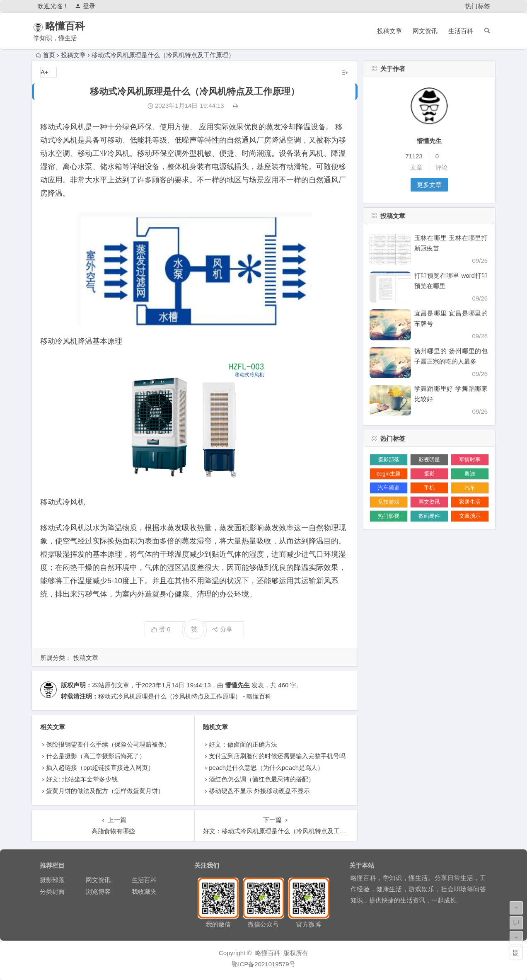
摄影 (429, 474)
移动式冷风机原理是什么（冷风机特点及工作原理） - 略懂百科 (185, 696)
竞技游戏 (389, 502)
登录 (85, 6)
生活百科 (461, 31)
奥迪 (470, 474)
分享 (222, 629)
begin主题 (389, 474)
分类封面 (52, 891)
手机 (429, 488)
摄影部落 (389, 460)
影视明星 (429, 460)
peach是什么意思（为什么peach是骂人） (266, 768)
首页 (45, 55)
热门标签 (478, 6)
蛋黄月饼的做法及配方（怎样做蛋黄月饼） (105, 791)
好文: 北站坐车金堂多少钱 (82, 779)
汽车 (470, 488)
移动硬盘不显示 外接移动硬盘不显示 (259, 791)
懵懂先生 (237, 685)
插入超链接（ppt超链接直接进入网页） (100, 768)
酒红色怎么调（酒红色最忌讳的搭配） (262, 779)
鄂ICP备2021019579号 (263, 964)
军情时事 (470, 460)
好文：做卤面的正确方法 (243, 744)
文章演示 (470, 516)
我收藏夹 (144, 891)
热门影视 (389, 516)
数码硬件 (429, 516)
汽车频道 (389, 488)
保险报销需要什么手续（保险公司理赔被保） (108, 744)
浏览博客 (98, 891)
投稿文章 (389, 31)
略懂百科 (76, 26)
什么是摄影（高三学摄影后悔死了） (96, 756)
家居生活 (470, 502)
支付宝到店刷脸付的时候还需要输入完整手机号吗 (277, 756)
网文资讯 (425, 31)
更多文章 (429, 185)
